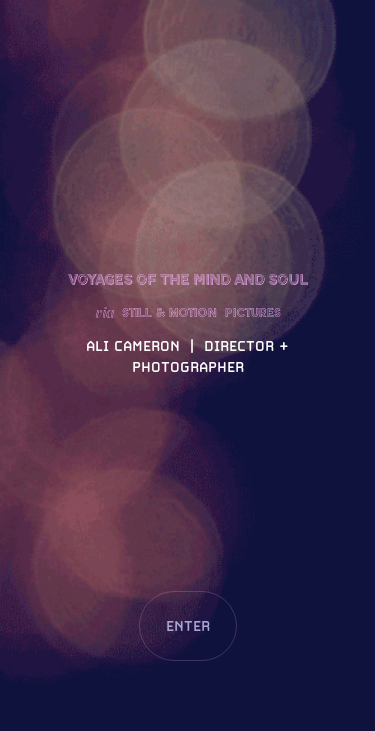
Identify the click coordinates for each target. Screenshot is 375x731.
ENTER (188, 626)
